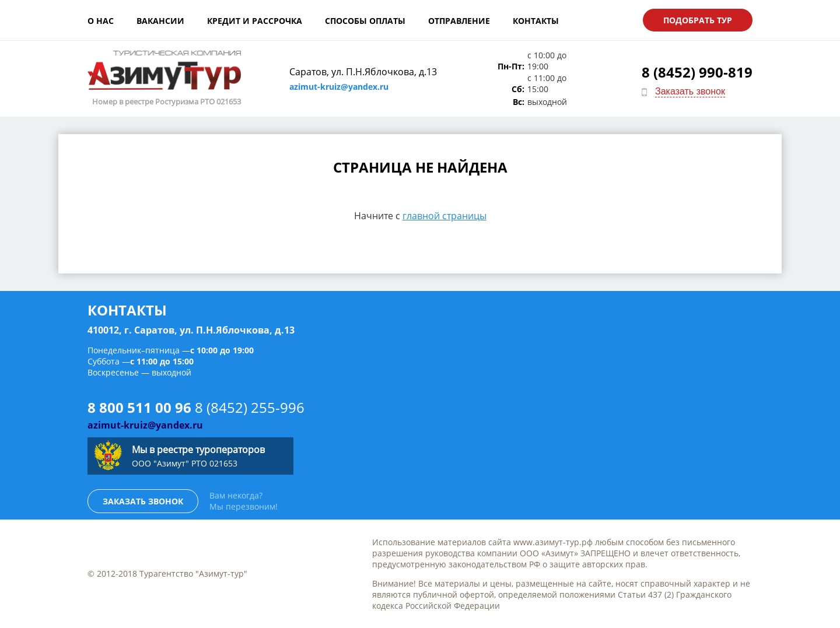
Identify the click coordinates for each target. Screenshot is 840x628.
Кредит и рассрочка (255, 21)
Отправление (459, 21)
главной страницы (444, 216)
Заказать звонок (690, 91)
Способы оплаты (365, 21)
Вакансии (160, 21)
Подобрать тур (698, 20)
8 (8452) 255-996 (250, 407)
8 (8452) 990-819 (697, 72)
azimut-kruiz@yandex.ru (339, 87)
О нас (101, 21)
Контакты (536, 21)
